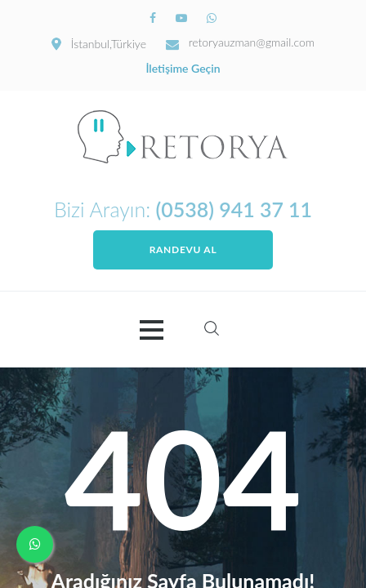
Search (212, 328)
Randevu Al (183, 249)
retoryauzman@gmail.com (252, 42)
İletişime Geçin (183, 69)
